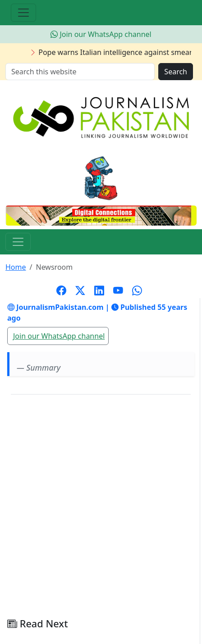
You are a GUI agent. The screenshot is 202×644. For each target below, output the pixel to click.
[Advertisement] (101, 510)
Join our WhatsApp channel (101, 34)
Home (16, 267)
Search (176, 72)
